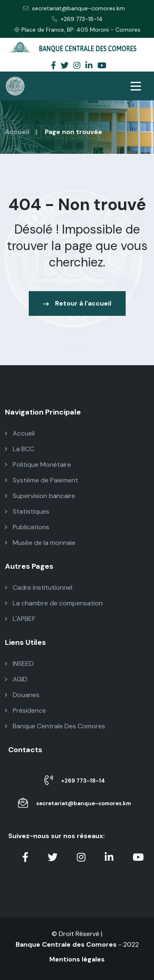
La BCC (20, 449)
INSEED (19, 664)
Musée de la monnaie (40, 543)
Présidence (25, 710)
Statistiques (27, 511)
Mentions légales (77, 959)
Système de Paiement (41, 480)
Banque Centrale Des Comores (55, 726)
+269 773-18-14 (77, 19)
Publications (27, 527)
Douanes (22, 695)
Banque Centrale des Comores (66, 944)
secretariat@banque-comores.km (74, 8)
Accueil (17, 132)
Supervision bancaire (40, 496)
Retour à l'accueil (77, 303)
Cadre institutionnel (39, 587)
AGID (16, 679)
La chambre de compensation (54, 603)
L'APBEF (20, 619)
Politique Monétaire (38, 465)
